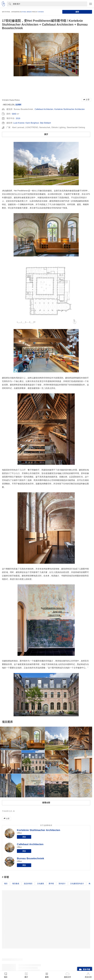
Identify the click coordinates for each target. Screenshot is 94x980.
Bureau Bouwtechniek (31, 858)
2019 (18, 118)
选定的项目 (28, 884)
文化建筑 (41, 884)
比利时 (18, 105)
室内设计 (62, 884)
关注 (24, 837)
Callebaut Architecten (44, 109)
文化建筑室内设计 (77, 884)
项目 (6, 884)
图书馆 (51, 884)
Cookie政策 (41, 12)
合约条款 (24, 12)
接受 (77, 12)
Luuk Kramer (19, 123)
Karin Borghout (32, 123)
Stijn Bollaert (45, 123)
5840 (14, 114)
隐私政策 (29, 12)
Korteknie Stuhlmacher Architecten (70, 109)
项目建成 (16, 884)
